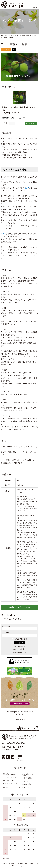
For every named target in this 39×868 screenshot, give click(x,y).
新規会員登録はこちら (20, 652)
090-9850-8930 (16, 743)
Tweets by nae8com (19, 719)
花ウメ (27, 188)
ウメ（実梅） (6, 49)
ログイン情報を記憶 (19, 639)
